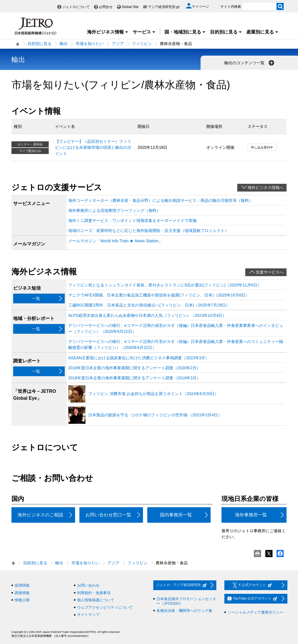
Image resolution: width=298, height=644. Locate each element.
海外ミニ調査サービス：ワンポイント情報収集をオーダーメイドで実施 (132, 220)
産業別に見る (262, 32)
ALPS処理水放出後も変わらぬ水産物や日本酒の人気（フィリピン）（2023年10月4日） (147, 315)
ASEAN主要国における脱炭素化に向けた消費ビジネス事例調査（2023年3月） (139, 358)
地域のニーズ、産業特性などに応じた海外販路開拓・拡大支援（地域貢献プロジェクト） (148, 231)
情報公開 (22, 600)
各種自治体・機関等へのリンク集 (184, 611)
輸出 (64, 44)
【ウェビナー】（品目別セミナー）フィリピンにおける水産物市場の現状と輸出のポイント (93, 147)
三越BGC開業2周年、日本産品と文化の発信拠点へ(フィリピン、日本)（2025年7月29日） (149, 305)
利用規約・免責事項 (94, 593)
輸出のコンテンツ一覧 (250, 63)
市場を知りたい (90, 44)
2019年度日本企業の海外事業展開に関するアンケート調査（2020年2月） (134, 368)
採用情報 (22, 585)
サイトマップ (88, 615)
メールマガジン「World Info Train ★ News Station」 (115, 241)
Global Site (130, 7)
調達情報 (22, 593)
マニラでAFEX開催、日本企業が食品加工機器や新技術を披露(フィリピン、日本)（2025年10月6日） (159, 295)
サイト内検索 (231, 7)
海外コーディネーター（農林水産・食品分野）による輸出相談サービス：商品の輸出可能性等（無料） (160, 200)
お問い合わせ (88, 585)
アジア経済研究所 (164, 7)
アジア (118, 44)
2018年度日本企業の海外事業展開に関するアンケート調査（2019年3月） (134, 378)
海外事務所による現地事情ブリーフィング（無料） (114, 210)
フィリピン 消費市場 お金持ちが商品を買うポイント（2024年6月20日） (153, 394)
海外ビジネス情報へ (266, 188)
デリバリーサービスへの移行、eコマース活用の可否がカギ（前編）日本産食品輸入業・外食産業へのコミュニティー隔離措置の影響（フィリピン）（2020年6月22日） (176, 345)
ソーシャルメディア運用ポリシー (255, 612)
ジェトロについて (76, 7)
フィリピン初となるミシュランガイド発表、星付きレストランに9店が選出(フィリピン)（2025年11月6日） (165, 285)
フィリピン (142, 44)
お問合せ (106, 7)
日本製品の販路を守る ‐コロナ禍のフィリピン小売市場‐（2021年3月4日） (155, 415)
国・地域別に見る (185, 32)
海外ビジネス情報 (108, 32)
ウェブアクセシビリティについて (105, 607)
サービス (144, 32)
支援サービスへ (270, 272)
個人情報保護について (96, 600)
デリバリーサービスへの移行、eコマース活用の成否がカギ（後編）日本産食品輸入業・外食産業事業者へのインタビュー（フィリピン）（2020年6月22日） (176, 328)
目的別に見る (226, 32)
